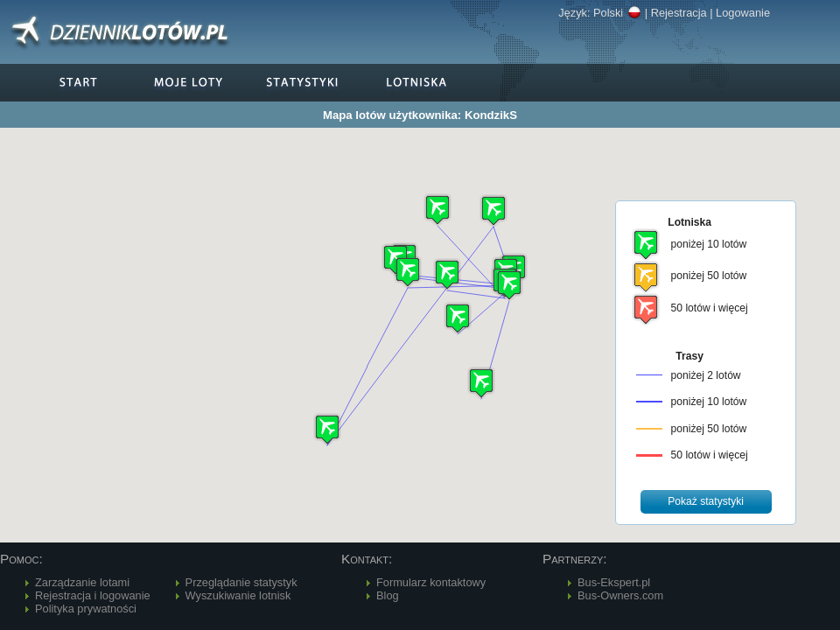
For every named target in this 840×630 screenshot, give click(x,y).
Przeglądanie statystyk (241, 582)
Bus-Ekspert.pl (614, 582)
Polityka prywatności (86, 609)
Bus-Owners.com (620, 595)
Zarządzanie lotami (82, 582)
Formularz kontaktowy (431, 582)
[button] (493, 210)
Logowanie (743, 13)
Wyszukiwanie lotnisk (238, 595)
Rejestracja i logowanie (93, 595)
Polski (617, 13)
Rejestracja (679, 13)
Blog (388, 595)
